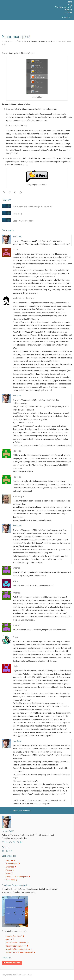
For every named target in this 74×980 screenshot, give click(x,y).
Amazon (10, 939)
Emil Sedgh (18, 496)
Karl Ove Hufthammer (24, 298)
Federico (17, 451)
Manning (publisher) (15, 936)
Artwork (68, 12)
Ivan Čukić (17, 237)
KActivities (11, 867)
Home (69, 2)
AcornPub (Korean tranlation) (19, 949)
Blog (70, 4)
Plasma (10, 870)
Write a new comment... (22, 811)
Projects (68, 10)
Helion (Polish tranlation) (17, 946)
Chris (15, 666)
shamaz (17, 568)
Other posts (11, 880)
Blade (9, 873)
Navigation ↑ (67, 17)
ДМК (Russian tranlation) (17, 943)
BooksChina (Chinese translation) (20, 952)
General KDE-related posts (18, 877)
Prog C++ (10, 860)
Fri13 (15, 250)
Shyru (16, 637)
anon (15, 581)
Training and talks (64, 7)
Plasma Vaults (13, 864)
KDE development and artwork (39, 41)
